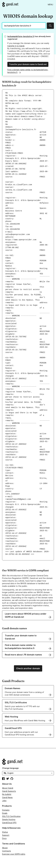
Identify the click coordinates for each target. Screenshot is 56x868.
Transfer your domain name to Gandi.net (28, 64)
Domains (6, 810)
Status (5, 832)
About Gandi (8, 788)
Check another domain (28, 668)
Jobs (4, 801)
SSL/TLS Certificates (11, 816)
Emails (5, 813)
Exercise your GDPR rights (14, 854)
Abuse (5, 848)
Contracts (7, 851)
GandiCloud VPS (9, 823)
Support (6, 835)
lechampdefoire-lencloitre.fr (21, 36)
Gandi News (7, 797)
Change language (10, 768)
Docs (4, 838)
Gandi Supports (9, 791)
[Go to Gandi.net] (10, 4)
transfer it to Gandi (16, 46)
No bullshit (7, 794)
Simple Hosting (9, 819)
